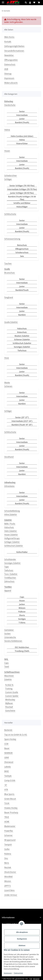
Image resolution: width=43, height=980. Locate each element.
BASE (7, 771)
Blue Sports (9, 794)
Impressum (8, 973)
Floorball (9, 707)
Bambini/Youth (22, 290)
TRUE (7, 817)
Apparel (8, 591)
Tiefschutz (22, 351)
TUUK (7, 803)
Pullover (22, 612)
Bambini (22, 315)
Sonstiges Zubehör (22, 347)
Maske (7, 383)
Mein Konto (9, 37)
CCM (6, 744)
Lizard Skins (9, 890)
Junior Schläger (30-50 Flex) (22, 193)
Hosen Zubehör (11, 535)
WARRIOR (8, 753)
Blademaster (10, 826)
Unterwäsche (10, 637)
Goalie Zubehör (11, 322)
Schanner (8, 835)
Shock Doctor (10, 872)
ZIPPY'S (8, 886)
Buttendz (8, 730)
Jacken (22, 604)
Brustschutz (10, 273)
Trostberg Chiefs (22, 651)
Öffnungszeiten (11, 60)
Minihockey (10, 700)
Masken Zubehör (22, 336)
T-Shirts (22, 623)
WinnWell (8, 877)
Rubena (8, 854)
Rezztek (8, 867)
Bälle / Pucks (10, 524)
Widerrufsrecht (11, 83)
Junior (22, 119)
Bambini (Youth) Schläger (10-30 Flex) (22, 198)
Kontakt (8, 42)
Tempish (8, 845)
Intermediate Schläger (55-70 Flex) (22, 189)
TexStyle (8, 776)
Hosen (7, 151)
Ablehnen (22, 946)
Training (9, 689)
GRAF (7, 758)
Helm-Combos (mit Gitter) (22, 136)
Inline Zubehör (11, 515)
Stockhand (9, 457)
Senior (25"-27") (22, 417)
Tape (6, 567)
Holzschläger (22, 207)
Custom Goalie (12, 692)
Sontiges (22, 619)
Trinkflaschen (10, 578)
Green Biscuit (10, 799)
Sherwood (9, 762)
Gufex (7, 849)
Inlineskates (9, 486)
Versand (36, 979)
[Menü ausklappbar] (3, 1)
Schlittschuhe (10, 214)
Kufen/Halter (22, 552)
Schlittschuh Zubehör (22, 343)
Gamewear (9, 630)
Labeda (8, 767)
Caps (22, 597)
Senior (22, 111)
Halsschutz (22, 329)
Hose (7, 358)
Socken (7, 634)
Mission (8, 881)
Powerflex (9, 831)
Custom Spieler (12, 696)
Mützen (22, 608)
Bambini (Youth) (22, 122)
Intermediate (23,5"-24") (22, 421)
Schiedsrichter (11, 176)
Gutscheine (10, 711)
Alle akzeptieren (22, 932)
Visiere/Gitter (22, 143)
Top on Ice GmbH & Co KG (16, 735)
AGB (6, 69)
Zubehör (8, 679)
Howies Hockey (11, 808)
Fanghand (9, 297)
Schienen (8, 386)
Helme (7, 130)
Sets (22, 256)
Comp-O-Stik (10, 780)
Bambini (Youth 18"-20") (22, 425)
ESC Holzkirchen (22, 647)
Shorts (22, 615)
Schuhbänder (10, 559)
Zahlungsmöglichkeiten (14, 46)
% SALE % (9, 685)
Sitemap (8, 74)
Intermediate (22, 115)
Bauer (7, 748)
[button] (26, 3)
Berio (7, 863)
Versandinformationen (14, 51)
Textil (7, 667)
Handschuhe (10, 105)
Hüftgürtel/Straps (12, 538)
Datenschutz (18, 973)
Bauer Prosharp (11, 812)
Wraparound (10, 840)
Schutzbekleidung (12, 511)
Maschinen (9, 676)
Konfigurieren (22, 939)
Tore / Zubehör (11, 574)
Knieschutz (22, 332)
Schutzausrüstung (12, 239)
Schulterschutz (22, 253)
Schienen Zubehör (22, 340)
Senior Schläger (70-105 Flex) (22, 186)
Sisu (6, 858)
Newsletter (9, 55)
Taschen (8, 263)
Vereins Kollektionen (13, 641)
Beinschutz (22, 245)
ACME (7, 822)
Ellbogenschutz (22, 249)
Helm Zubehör (11, 531)
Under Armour (11, 895)
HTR (6, 790)
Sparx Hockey (10, 739)
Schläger (8, 179)
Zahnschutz (9, 581)
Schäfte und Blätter (22, 203)
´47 (6, 785)
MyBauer (9, 703)
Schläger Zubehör (12, 542)
